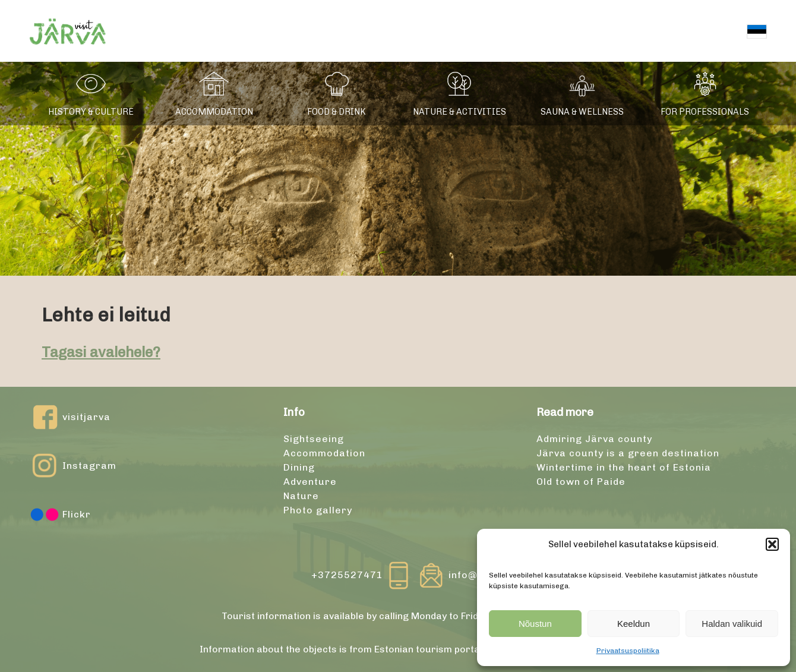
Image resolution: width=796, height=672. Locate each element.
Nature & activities (459, 112)
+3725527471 (362, 575)
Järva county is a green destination (628, 453)
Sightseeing (314, 439)
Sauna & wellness (582, 112)
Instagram (73, 466)
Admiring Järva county (594, 439)
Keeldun (634, 624)
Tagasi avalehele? (101, 352)
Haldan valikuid (732, 624)
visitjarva (70, 417)
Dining (299, 467)
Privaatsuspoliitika (628, 651)
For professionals (705, 112)
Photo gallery (318, 510)
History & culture (91, 112)
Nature (301, 496)
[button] (772, 544)
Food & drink (337, 112)
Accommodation (214, 112)
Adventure (310, 482)
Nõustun (535, 624)
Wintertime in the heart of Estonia (624, 467)
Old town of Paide (581, 482)
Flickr (60, 515)
